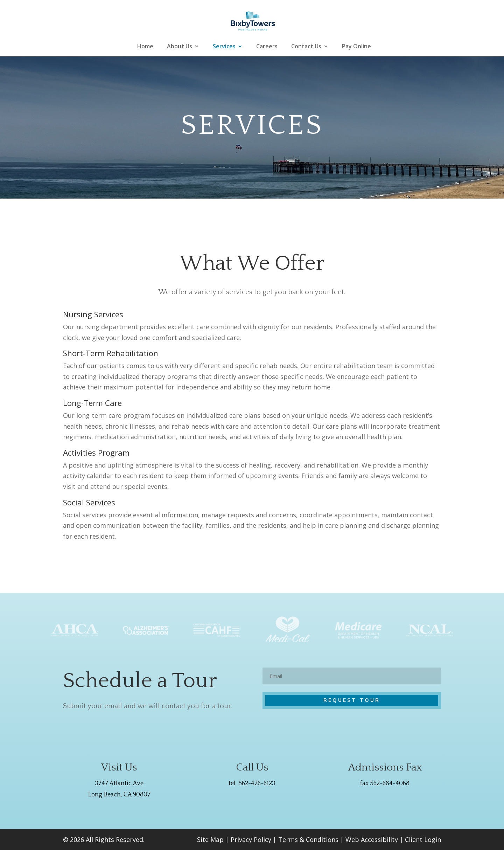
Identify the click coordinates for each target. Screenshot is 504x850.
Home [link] (145, 47)
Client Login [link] (423, 839)
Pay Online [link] (356, 47)
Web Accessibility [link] (372, 839)
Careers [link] (267, 47)
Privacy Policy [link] (251, 839)
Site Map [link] (210, 839)
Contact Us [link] (306, 47)
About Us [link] (180, 47)
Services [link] (224, 47)
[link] (253, 20)
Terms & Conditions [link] (308, 839)
